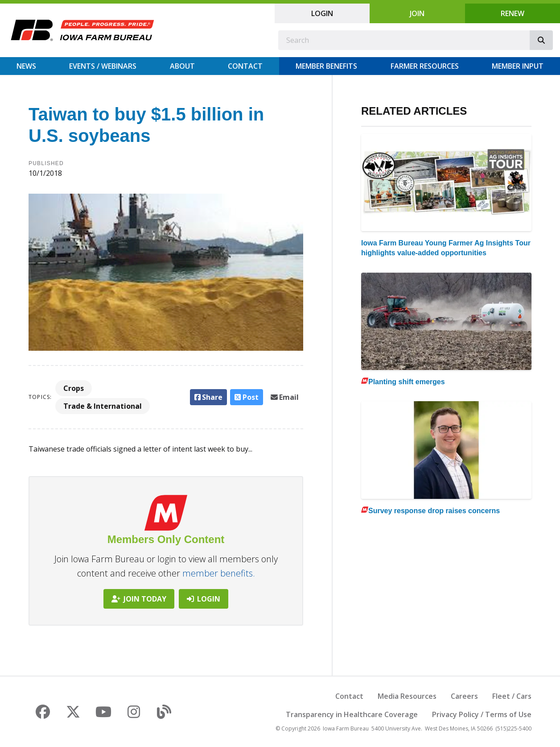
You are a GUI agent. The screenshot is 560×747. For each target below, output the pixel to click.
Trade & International (103, 406)
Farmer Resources (425, 66)
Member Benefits (326, 66)
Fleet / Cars (512, 696)
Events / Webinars (103, 66)
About (182, 66)
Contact (245, 66)
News (26, 66)
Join (417, 13)
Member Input (518, 66)
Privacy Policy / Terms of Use (482, 714)
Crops (74, 388)
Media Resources (407, 696)
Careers (464, 696)
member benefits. (219, 573)
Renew (513, 13)
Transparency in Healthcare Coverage (352, 714)
